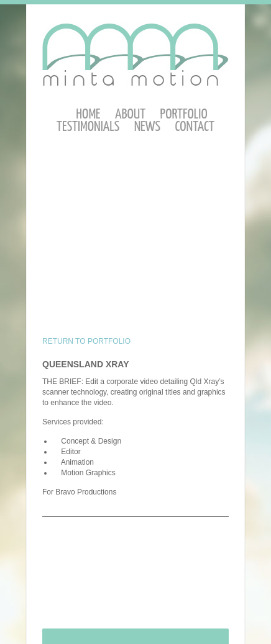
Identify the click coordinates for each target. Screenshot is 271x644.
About (130, 114)
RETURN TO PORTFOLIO (86, 341)
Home (88, 114)
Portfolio (184, 114)
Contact (195, 127)
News (147, 127)
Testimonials (88, 127)
